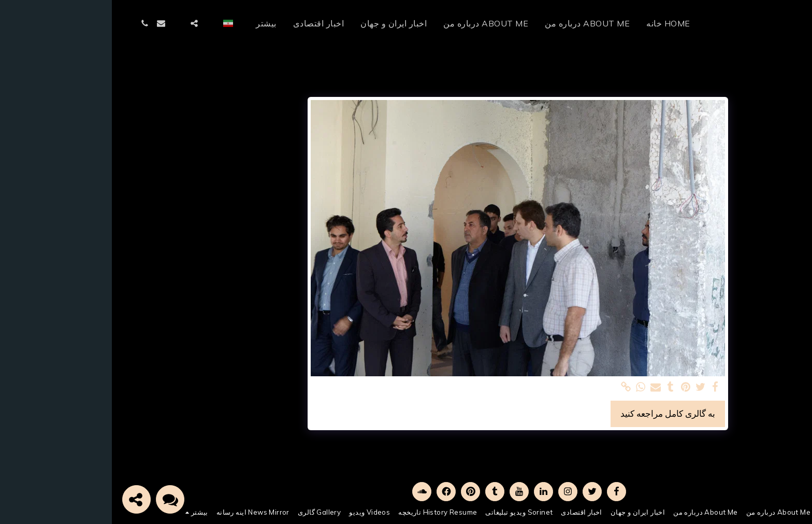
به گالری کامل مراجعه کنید (556, 413)
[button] (99, 23)
